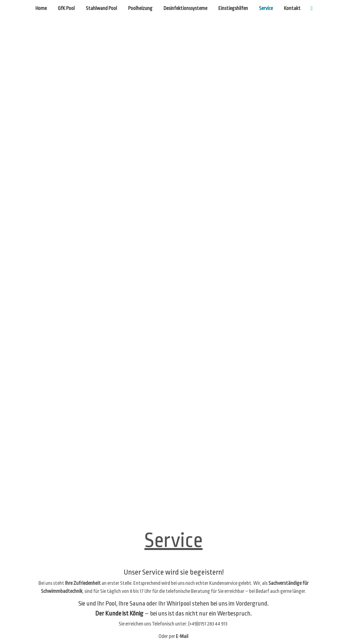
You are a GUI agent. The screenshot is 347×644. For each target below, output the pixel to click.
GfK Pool (66, 8)
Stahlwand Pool (101, 8)
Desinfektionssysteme (185, 8)
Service (266, 8)
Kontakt (292, 8)
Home (41, 8)
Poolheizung (140, 8)
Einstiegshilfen (233, 8)
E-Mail (182, 636)
